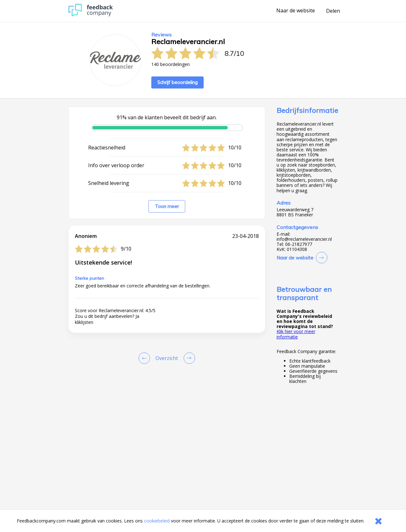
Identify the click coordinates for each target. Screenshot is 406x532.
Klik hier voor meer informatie (296, 334)
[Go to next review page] (188, 358)
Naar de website (296, 11)
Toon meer (167, 206)
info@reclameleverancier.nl (304, 239)
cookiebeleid (157, 521)
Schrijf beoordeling (177, 82)
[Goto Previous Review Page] (146, 358)
